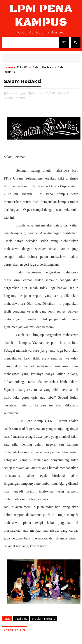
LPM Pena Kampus (41, 16)
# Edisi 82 (21, 619)
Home (8, 67)
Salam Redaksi (43, 67)
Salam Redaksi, (15, 98)
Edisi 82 (22, 67)
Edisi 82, (65, 93)
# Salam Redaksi (44, 619)
